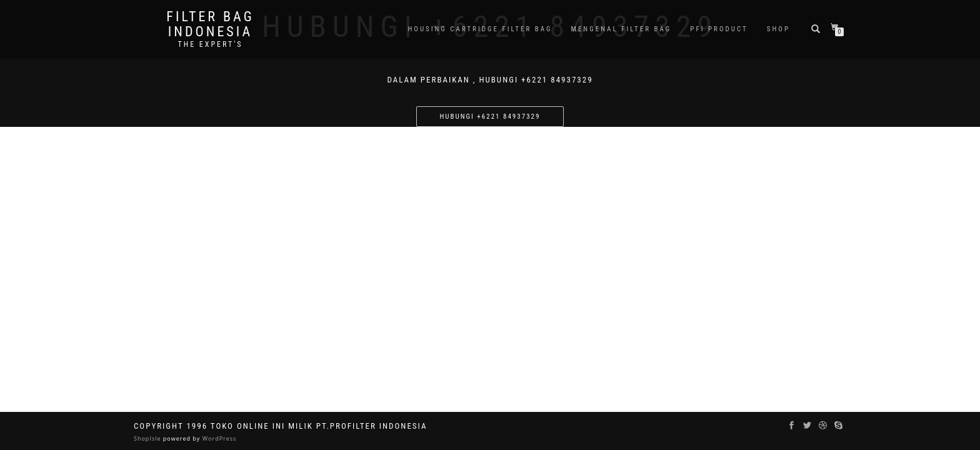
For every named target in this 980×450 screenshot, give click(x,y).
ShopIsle (148, 438)
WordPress (218, 438)
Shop (778, 29)
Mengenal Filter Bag (622, 29)
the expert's (210, 44)
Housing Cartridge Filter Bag (480, 29)
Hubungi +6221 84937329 (490, 117)
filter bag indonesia (210, 24)
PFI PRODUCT (719, 29)
